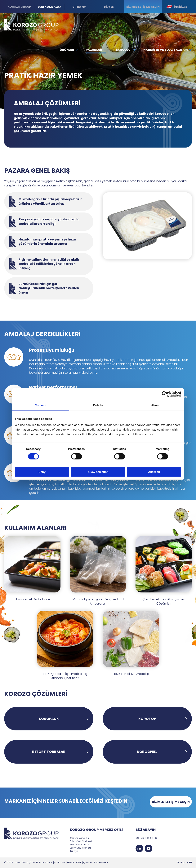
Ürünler (69, 50)
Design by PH (184, 863)
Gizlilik (71, 863)
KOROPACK (49, 719)
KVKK (79, 863)
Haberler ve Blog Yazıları (168, 50)
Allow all (154, 472)
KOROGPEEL (147, 752)
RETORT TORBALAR (49, 752)
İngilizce (177, 7)
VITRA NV (79, 7)
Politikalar (60, 863)
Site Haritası (101, 863)
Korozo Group (19, 7)
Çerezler (88, 863)
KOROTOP (147, 719)
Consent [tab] (41, 405)
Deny (42, 472)
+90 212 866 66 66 (146, 838)
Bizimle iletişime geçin (143, 7)
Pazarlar (96, 50)
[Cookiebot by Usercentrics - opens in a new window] (165, 394)
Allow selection (98, 472)
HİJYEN (109, 7)
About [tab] (155, 405)
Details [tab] (98, 405)
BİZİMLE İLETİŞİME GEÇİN (171, 802)
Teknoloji (125, 50)
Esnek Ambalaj (49, 7)
